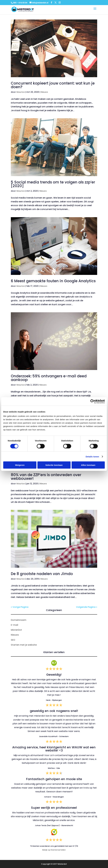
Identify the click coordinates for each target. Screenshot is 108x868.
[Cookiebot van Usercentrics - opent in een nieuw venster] (92, 401)
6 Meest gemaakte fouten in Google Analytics (53, 281)
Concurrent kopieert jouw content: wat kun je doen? (53, 85)
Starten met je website (24, 645)
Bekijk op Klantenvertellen (54, 850)
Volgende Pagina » (87, 607)
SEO (13, 640)
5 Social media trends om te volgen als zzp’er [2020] (53, 184)
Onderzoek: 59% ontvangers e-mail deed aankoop (49, 378)
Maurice (21, 92)
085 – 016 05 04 (20, 3)
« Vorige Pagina (20, 607)
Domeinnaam (19, 620)
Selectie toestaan (54, 465)
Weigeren (20, 465)
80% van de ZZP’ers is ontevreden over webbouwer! (46, 477)
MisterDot (16, 630)
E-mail (14, 625)
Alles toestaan (88, 465)
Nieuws (44, 92)
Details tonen (92, 456)
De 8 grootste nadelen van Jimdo (42, 574)
